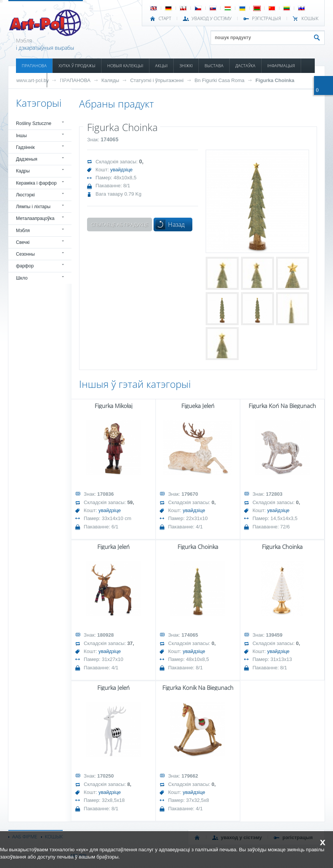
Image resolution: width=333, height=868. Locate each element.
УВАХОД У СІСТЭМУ (212, 19)
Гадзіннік (25, 147)
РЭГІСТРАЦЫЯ (266, 19)
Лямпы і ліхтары (33, 207)
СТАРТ (165, 19)
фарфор (25, 266)
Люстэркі (25, 195)
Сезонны (25, 254)
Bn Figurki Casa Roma (220, 80)
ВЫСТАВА (214, 66)
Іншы (21, 136)
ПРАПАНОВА (34, 66)
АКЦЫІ (161, 66)
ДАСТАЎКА (245, 66)
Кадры (23, 171)
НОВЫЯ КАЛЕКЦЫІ (125, 66)
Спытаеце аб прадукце (120, 225)
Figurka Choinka (275, 80)
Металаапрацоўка (35, 218)
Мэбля (23, 231)
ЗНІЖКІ (186, 66)
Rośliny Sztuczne (34, 123)
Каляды (110, 80)
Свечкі (23, 242)
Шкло (22, 278)
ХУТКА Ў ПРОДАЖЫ (77, 66)
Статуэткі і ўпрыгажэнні (157, 80)
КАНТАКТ (62, 80)
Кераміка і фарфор (36, 183)
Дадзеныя (27, 159)
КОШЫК (310, 19)
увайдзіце (121, 170)
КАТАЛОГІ (31, 80)
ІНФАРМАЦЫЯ (281, 66)
